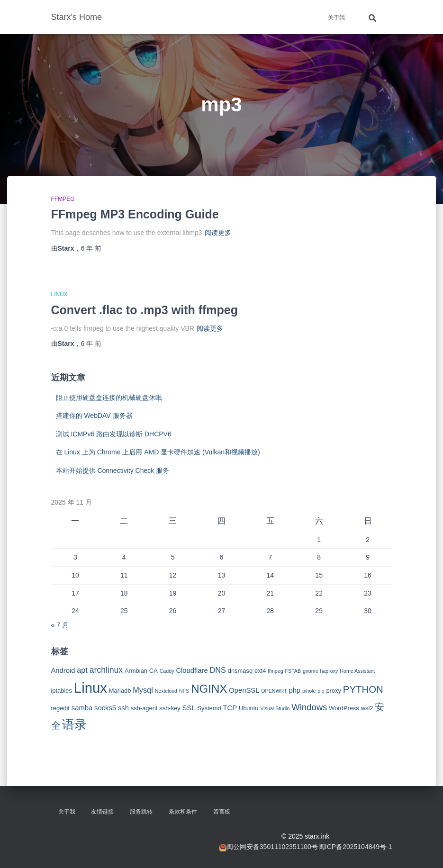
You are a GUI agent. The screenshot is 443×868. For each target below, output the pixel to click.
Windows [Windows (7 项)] (309, 707)
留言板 (222, 812)
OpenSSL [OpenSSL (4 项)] (244, 690)
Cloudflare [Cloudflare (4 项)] (192, 670)
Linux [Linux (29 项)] (90, 688)
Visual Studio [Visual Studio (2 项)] (275, 708)
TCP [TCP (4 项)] (230, 708)
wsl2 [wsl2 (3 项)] (367, 708)
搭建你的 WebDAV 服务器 (94, 416)
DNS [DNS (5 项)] (218, 670)
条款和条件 (183, 812)
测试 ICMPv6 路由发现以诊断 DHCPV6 (114, 434)
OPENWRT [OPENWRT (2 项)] (274, 691)
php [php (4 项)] (294, 690)
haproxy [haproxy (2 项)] (329, 671)
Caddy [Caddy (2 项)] (167, 671)
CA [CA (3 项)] (154, 671)
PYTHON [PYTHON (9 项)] (363, 689)
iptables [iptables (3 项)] (62, 691)
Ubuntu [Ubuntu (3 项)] (249, 708)
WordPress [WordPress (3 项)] (344, 708)
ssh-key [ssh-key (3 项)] (170, 708)
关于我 (336, 18)
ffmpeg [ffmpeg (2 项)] (275, 671)
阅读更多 (218, 233)
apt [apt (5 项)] (82, 670)
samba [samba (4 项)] (82, 708)
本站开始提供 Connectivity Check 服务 (113, 470)
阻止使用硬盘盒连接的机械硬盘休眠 (109, 398)
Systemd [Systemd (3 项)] (209, 708)
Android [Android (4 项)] (63, 670)
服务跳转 (141, 812)
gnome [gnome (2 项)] (311, 671)
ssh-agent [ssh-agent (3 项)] (144, 708)
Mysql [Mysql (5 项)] (143, 690)
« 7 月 (60, 625)
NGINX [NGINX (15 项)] (209, 689)
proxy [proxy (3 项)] (334, 691)
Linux (59, 294)
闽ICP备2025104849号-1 (355, 847)
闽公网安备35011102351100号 (272, 847)
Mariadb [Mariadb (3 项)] (120, 691)
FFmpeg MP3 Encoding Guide (135, 214)
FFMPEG (63, 199)
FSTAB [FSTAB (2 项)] (293, 671)
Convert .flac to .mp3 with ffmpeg (145, 310)
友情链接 (102, 812)
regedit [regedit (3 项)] (60, 708)
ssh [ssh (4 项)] (123, 708)
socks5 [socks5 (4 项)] (105, 708)
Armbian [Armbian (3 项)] (136, 671)
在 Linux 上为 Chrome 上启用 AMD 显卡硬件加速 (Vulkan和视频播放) (158, 452)
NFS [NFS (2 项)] (184, 691)
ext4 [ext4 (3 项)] (260, 671)
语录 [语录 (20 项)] (74, 724)
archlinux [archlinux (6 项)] (106, 670)
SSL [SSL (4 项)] (189, 708)
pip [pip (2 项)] (321, 691)
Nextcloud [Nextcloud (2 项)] (166, 691)
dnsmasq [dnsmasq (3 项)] (240, 671)
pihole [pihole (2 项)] (309, 691)
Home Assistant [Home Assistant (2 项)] (357, 671)
